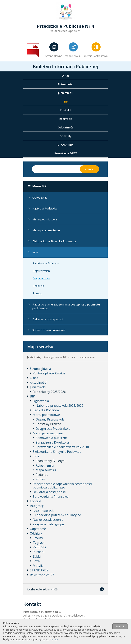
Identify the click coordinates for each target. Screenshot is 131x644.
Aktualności (65, 84)
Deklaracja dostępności (47, 319)
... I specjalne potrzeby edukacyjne (57, 515)
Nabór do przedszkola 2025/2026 (59, 406)
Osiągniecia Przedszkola (53, 429)
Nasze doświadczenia (48, 520)
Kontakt (65, 110)
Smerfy (38, 538)
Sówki (37, 561)
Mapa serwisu (73, 56)
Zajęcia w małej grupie (49, 524)
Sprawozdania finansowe (49, 330)
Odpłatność (66, 127)
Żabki (37, 556)
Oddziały (65, 136)
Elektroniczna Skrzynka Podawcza (54, 241)
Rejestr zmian (41, 271)
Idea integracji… (44, 510)
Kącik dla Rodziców (45, 208)
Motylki (38, 566)
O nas (65, 76)
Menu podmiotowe (45, 219)
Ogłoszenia (40, 197)
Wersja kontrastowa (96, 56)
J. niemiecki (66, 93)
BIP (66, 101)
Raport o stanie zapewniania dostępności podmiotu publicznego (66, 306)
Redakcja (38, 286)
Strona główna (54, 56)
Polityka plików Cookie (49, 373)
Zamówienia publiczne (52, 438)
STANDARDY (65, 145)
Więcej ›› (54, 639)
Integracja (65, 119)
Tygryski (39, 543)
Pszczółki (39, 547)
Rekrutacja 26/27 (66, 153)
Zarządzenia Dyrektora (52, 442)
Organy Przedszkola (50, 419)
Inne (35, 252)
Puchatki (39, 552)
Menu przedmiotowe (46, 230)
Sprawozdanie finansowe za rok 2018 (62, 447)
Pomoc (37, 293)
